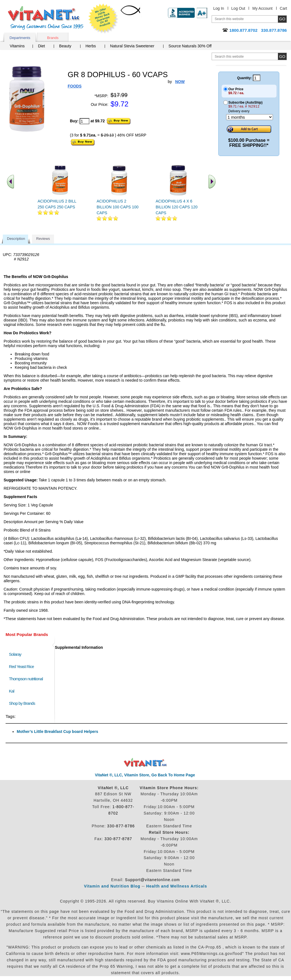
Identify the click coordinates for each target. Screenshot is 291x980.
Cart (283, 8)
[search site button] (282, 56)
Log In (219, 8)
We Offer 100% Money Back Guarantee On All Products (103, 19)
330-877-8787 (118, 839)
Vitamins (17, 46)
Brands (53, 38)
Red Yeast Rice (21, 666)
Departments (20, 38)
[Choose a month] (250, 117)
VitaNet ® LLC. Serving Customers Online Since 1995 (46, 18)
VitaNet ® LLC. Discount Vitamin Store (145, 763)
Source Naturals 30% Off (190, 46)
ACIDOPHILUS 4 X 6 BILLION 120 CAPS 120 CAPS (177, 207)
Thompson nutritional (26, 679)
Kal (12, 691)
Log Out (238, 8)
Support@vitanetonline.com (152, 880)
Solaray (15, 654)
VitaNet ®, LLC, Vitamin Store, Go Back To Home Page (145, 775)
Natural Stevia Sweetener (132, 46)
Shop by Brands (23, 703)
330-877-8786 (121, 826)
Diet (41, 46)
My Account (262, 8)
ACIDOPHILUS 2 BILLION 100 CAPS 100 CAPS (118, 207)
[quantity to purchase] (85, 121)
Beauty (65, 46)
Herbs (91, 46)
